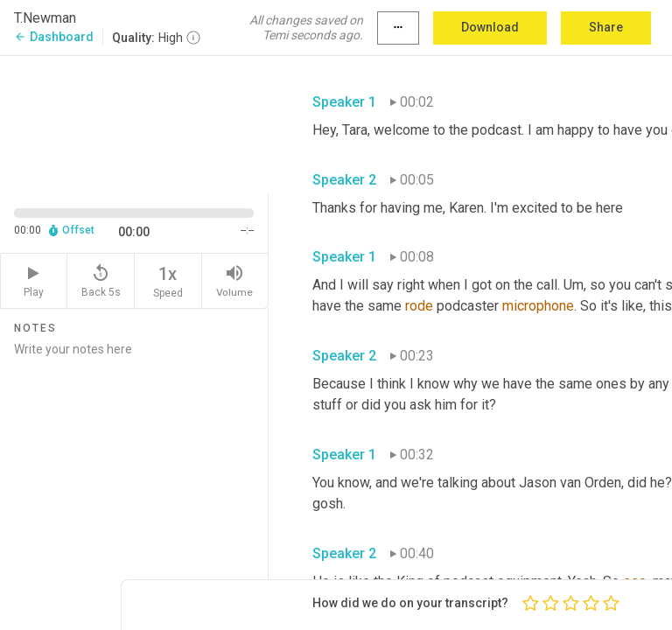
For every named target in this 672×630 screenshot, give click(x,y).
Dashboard (54, 37)
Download (490, 27)
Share (606, 27)
